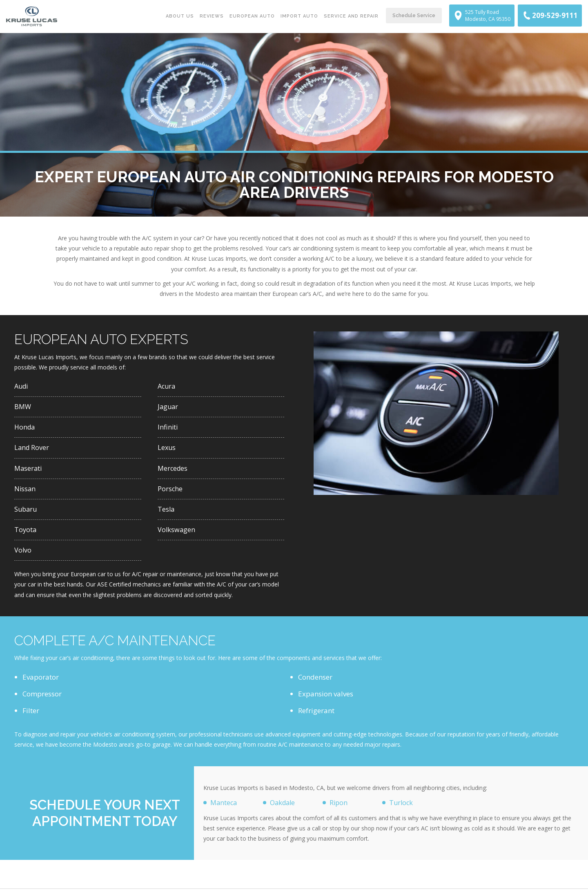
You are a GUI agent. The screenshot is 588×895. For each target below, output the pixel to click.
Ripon (339, 808)
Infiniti (168, 428)
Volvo (23, 555)
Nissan (25, 492)
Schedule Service (414, 16)
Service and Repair (351, 16)
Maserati (29, 471)
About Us (180, 16)
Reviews (212, 16)
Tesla (166, 513)
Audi (22, 386)
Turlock (402, 808)
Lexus (167, 450)
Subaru (26, 513)
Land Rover (32, 450)
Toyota (26, 534)
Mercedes (173, 471)
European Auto (252, 16)
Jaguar (168, 408)
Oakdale (284, 808)
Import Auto (299, 16)
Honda (25, 428)
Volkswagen (177, 534)
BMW (23, 408)
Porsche (170, 492)
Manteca (224, 808)
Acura (167, 386)
